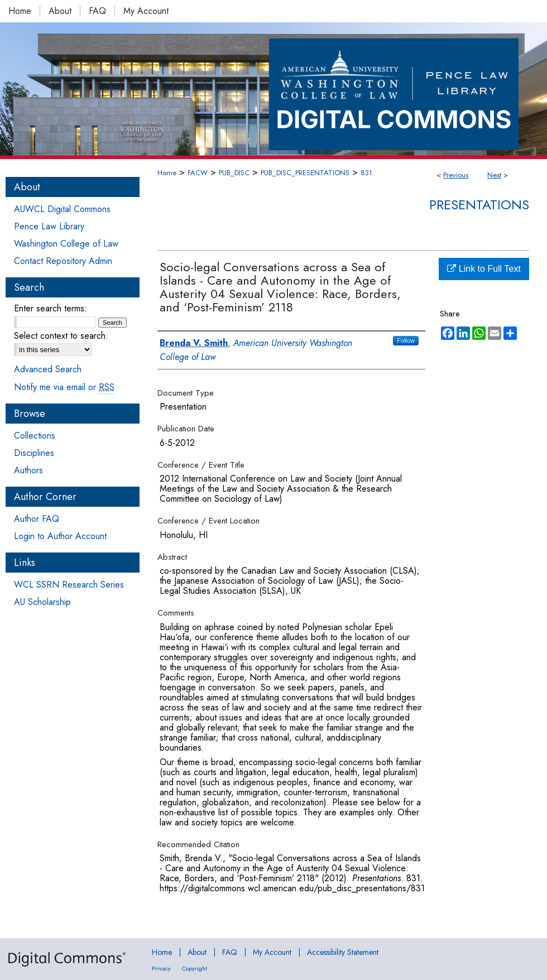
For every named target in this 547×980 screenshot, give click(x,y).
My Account (272, 952)
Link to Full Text (484, 269)
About (197, 952)
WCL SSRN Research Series (69, 585)
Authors (28, 470)
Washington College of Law (66, 244)
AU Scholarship (42, 602)
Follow (406, 340)
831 (366, 173)
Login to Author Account (60, 536)
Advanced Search (48, 369)
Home (167, 173)
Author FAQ (37, 519)
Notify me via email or (64, 387)
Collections (35, 436)
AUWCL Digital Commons (62, 209)
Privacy (161, 968)
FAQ (230, 952)
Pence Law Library (49, 226)
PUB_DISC (234, 173)
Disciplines (34, 453)
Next (494, 175)
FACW (198, 173)
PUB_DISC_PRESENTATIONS (305, 173)
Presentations (479, 205)
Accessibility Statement (343, 952)
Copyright (195, 968)
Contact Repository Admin (63, 261)
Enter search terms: (51, 308)
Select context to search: (61, 336)
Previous (456, 175)
